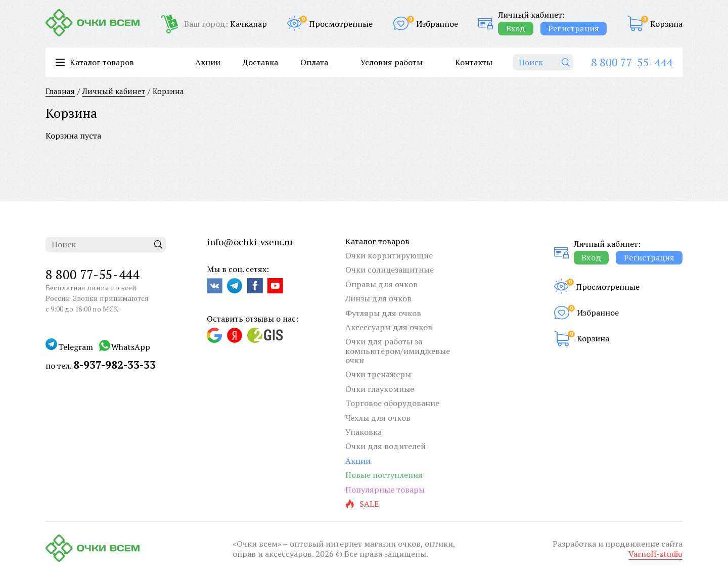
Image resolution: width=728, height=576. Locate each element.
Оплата (314, 62)
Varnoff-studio (655, 554)
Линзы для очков (378, 298)
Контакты (474, 62)
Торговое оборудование (392, 403)
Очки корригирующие (389, 255)
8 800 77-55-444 (632, 62)
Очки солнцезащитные (390, 270)
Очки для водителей (385, 446)
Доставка (260, 62)
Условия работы (392, 62)
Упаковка (363, 432)
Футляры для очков (383, 313)
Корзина (666, 24)
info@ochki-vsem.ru (250, 242)
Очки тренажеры (378, 374)
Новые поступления (384, 475)
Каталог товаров (377, 241)
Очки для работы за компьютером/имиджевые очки (398, 351)
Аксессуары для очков (389, 327)
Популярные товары (385, 490)
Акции (208, 62)
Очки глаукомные (380, 389)
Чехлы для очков (378, 418)
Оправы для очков (381, 284)
